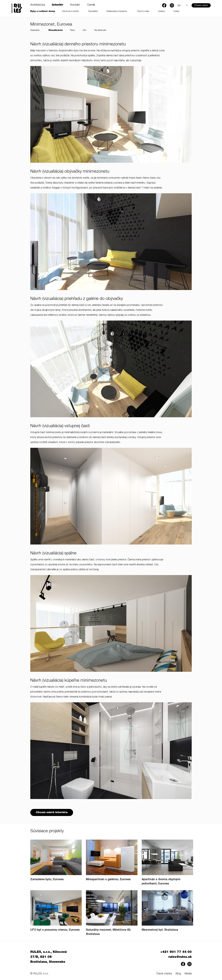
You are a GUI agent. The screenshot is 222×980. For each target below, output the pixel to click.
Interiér (58, 5)
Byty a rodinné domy (43, 11)
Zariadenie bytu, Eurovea (47, 880)
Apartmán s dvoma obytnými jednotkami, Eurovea (161, 882)
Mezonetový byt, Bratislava (160, 930)
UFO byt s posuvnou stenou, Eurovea (55, 930)
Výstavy (161, 11)
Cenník (91, 5)
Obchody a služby (71, 11)
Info (85, 30)
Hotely (176, 11)
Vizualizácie (56, 30)
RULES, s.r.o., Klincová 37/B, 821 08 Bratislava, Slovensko (48, 957)
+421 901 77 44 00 (176, 952)
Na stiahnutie (100, 30)
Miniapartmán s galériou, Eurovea (108, 880)
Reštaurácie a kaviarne (117, 11)
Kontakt (75, 5)
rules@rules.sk (180, 957)
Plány (72, 30)
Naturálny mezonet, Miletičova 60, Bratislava (108, 932)
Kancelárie (93, 11)
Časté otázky (164, 974)
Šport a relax (143, 11)
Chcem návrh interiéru (52, 813)
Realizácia (35, 30)
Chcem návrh (201, 5)
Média (188, 974)
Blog (178, 974)
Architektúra (38, 5)
